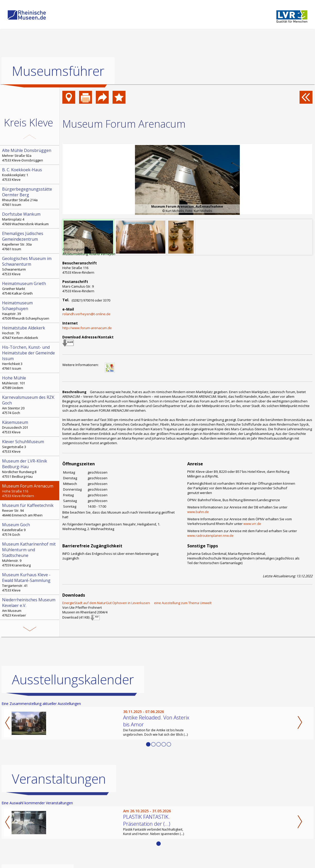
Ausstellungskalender (73, 679)
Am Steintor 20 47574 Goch (30, 405)
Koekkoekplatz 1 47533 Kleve (30, 174)
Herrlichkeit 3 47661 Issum (30, 358)
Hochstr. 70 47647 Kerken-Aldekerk (30, 332)
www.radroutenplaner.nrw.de (210, 536)
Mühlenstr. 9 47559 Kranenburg (30, 554)
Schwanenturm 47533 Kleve (30, 266)
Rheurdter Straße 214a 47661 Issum (30, 197)
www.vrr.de (252, 524)
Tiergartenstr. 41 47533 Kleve (30, 582)
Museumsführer (58, 71)
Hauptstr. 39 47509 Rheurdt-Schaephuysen (30, 310)
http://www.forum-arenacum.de (87, 328)
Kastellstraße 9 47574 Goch (30, 529)
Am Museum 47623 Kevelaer (30, 607)
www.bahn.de (198, 512)
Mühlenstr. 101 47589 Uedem (30, 383)
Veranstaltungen (59, 779)
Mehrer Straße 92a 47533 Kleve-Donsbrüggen (30, 155)
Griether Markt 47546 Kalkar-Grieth (30, 288)
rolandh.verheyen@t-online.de (86, 314)
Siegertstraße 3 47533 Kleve (30, 446)
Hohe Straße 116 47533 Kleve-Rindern (30, 491)
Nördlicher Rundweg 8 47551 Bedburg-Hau (30, 468)
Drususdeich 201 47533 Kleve (30, 427)
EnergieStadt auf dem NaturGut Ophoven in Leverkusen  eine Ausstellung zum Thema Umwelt (137, 603)
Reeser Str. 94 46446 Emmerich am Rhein (30, 510)
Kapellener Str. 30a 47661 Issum (30, 241)
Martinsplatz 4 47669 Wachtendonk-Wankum (30, 219)
